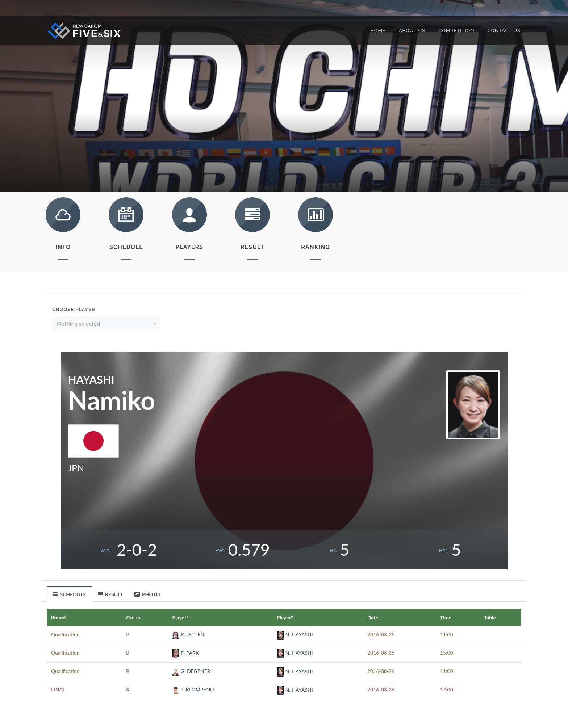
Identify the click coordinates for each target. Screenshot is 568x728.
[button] (106, 324)
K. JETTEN (188, 634)
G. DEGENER (191, 671)
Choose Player (74, 309)
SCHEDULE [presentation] (69, 594)
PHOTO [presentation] (147, 594)
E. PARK (185, 653)
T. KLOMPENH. (194, 689)
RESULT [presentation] (110, 594)
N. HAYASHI (295, 634)
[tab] (70, 594)
